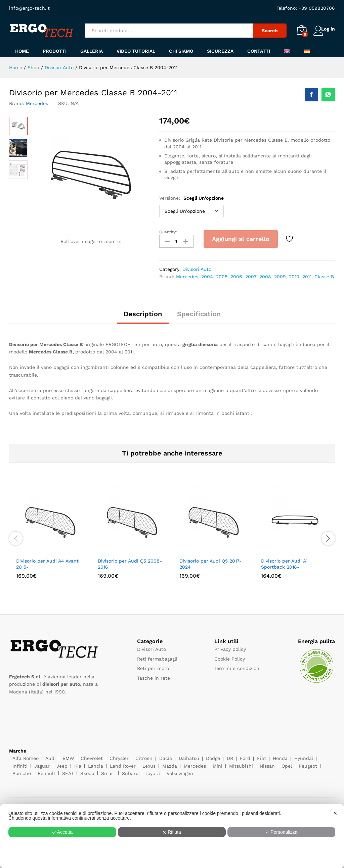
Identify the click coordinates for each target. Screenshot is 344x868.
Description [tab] (143, 312)
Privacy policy (230, 647)
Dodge (213, 756)
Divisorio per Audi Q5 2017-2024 (210, 562)
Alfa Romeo (26, 756)
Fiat (262, 756)
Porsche (22, 771)
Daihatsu (189, 756)
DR (230, 756)
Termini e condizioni (238, 666)
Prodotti (55, 51)
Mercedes (37, 103)
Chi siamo (181, 51)
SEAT (68, 771)
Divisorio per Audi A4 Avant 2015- (47, 562)
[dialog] (172, 836)
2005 (222, 274)
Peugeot (308, 764)
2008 (265, 274)
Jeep (62, 764)
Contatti (259, 51)
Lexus (149, 764)
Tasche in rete (154, 676)
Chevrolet (92, 756)
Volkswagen (180, 771)
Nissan (267, 764)
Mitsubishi (241, 764)
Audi (51, 756)
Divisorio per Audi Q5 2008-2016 (130, 562)
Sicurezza (220, 51)
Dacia (166, 756)
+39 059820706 (316, 8)
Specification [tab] (199, 312)
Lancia (96, 764)
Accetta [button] (62, 832)
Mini (218, 764)
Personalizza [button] (282, 832)
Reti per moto (153, 666)
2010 (294, 274)
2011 (307, 274)
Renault (47, 771)
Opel (287, 764)
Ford (245, 756)
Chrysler (119, 756)
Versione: (191, 198)
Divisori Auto (197, 267)
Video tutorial (136, 51)
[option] (50, 535)
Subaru (130, 771)
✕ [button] (335, 813)
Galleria (92, 51)
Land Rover (123, 764)
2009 (280, 274)
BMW (68, 756)
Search (263, 31)
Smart (108, 771)
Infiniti (20, 764)
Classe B (324, 274)
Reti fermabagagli (157, 657)
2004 (207, 274)
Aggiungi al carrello (241, 239)
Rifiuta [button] (172, 832)
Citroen (144, 756)
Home (22, 51)
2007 (251, 274)
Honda (280, 756)
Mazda (170, 764)
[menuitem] (287, 51)
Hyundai (304, 756)
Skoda (87, 771)
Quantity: (168, 232)
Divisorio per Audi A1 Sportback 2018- (284, 562)
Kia (78, 764)
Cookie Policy (230, 657)
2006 (236, 274)
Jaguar (42, 764)
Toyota (153, 771)
